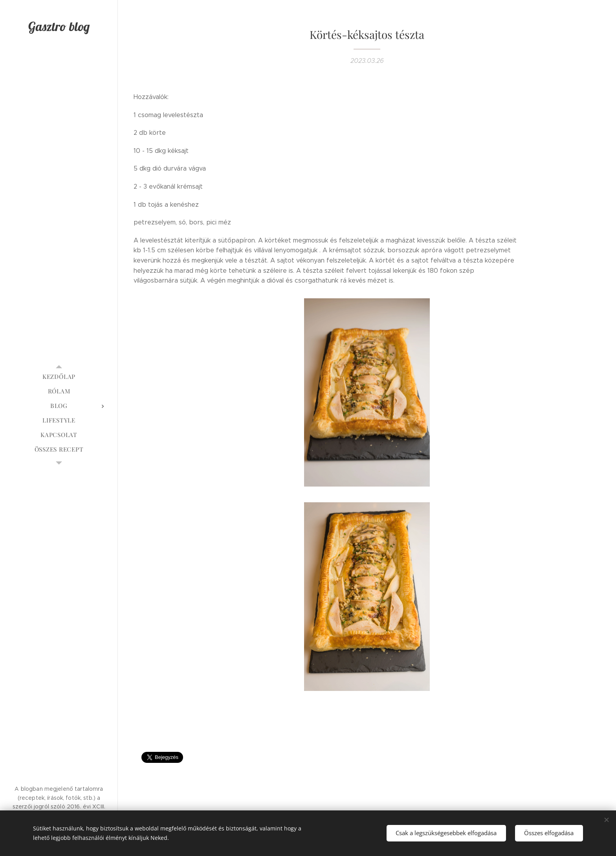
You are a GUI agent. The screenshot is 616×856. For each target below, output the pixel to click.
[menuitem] (59, 377)
